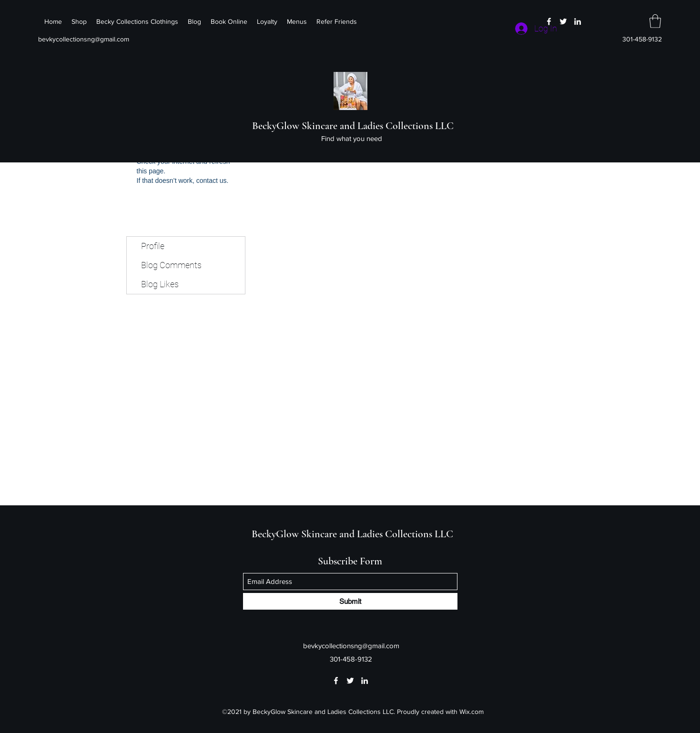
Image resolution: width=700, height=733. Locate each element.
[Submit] (350, 601)
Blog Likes (160, 284)
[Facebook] (549, 21)
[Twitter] (563, 21)
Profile (153, 246)
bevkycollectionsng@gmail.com (84, 39)
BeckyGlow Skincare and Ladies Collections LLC (353, 126)
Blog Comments (171, 265)
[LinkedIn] (578, 21)
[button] (655, 21)
